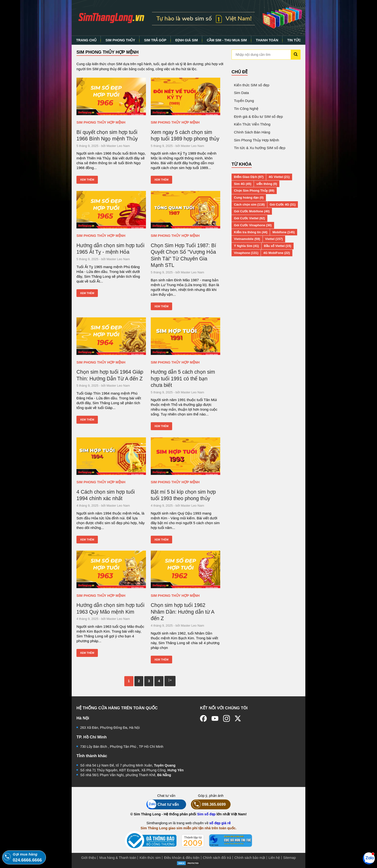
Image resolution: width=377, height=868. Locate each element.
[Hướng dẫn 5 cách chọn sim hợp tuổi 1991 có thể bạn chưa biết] (185, 336)
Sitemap (289, 858)
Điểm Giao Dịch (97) (249, 177)
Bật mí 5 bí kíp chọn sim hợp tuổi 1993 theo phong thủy (183, 495)
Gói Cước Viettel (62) (249, 218)
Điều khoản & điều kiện (182, 858)
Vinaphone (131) (246, 253)
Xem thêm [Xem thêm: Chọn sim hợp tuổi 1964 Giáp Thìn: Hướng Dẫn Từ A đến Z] (87, 420)
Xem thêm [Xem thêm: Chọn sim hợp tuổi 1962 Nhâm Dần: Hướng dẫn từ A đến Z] (161, 660)
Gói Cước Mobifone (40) (252, 211)
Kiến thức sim (150, 858)
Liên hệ (274, 858)
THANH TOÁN (267, 40)
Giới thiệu (89, 858)
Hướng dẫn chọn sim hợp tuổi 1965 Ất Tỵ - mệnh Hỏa (110, 249)
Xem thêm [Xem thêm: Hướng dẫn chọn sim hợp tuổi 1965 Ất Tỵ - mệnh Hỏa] (87, 293)
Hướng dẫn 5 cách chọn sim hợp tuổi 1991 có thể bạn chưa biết (183, 378)
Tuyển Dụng (244, 101)
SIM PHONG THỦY (120, 40)
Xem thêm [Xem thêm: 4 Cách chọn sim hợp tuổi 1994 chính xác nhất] (87, 540)
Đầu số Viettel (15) (278, 246)
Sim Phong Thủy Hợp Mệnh (101, 122)
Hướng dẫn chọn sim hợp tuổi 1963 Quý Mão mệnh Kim (110, 608)
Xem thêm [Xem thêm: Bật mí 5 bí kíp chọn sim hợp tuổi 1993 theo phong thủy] (161, 540)
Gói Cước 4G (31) (283, 204)
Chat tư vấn (163, 804)
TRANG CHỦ (86, 40)
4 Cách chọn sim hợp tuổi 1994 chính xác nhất (106, 495)
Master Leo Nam (118, 146)
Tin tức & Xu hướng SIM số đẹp (260, 148)
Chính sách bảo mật (250, 858)
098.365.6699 (208, 804)
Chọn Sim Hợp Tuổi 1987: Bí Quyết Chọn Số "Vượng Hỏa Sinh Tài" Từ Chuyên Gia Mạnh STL (183, 255)
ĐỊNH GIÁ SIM (187, 40)
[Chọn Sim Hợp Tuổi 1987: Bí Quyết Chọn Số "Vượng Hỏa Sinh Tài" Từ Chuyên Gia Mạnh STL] (185, 210)
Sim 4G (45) (243, 184)
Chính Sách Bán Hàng (252, 132)
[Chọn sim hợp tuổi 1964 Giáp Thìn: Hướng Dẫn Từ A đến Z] (111, 336)
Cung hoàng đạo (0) (249, 198)
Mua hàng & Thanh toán (118, 858)
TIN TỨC (294, 40)
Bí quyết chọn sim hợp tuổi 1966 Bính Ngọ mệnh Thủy (107, 135)
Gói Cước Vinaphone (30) (253, 225)
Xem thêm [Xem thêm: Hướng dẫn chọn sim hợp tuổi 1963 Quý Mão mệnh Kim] (87, 653)
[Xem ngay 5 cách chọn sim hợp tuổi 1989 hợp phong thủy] (185, 96)
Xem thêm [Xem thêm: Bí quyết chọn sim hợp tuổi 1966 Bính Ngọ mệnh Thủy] (87, 180)
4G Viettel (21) (279, 177)
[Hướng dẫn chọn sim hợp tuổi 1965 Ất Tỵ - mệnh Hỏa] (111, 210)
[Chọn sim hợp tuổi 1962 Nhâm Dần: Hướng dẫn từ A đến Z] (185, 569)
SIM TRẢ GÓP (155, 40)
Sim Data (241, 93)
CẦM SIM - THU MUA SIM (227, 40)
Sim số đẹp (206, 814)
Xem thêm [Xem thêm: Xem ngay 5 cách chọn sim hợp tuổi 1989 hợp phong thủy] (161, 180)
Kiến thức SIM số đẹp (252, 85)
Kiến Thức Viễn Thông (252, 124)
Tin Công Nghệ (246, 109)
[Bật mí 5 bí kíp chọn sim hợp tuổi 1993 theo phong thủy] (185, 456)
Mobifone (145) (284, 232)
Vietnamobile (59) (247, 239)
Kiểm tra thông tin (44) (251, 232)
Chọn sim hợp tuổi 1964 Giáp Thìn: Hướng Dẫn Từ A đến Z (110, 375)
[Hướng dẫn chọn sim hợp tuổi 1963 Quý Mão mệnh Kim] (111, 569)
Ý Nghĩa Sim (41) (246, 246)
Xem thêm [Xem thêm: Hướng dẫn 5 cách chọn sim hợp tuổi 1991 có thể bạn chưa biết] (161, 426)
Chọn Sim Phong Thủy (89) (254, 191)
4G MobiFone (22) (276, 253)
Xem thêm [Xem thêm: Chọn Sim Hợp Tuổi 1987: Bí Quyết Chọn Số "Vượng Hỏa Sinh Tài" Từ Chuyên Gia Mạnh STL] (161, 306)
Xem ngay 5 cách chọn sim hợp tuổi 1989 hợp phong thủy (185, 135)
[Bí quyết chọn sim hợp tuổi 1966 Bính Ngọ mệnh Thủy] (111, 96)
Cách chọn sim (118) (249, 204)
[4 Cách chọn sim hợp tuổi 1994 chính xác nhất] (111, 456)
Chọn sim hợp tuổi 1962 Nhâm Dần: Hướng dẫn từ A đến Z (182, 612)
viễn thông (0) (267, 184)
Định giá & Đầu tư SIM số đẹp (258, 116)
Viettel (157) (274, 239)
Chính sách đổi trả (217, 858)
